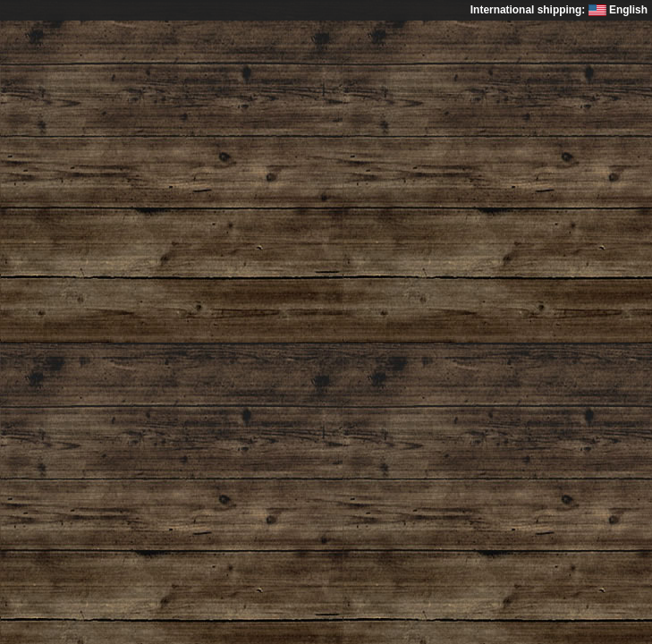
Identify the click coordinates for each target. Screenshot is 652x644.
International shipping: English (559, 10)
